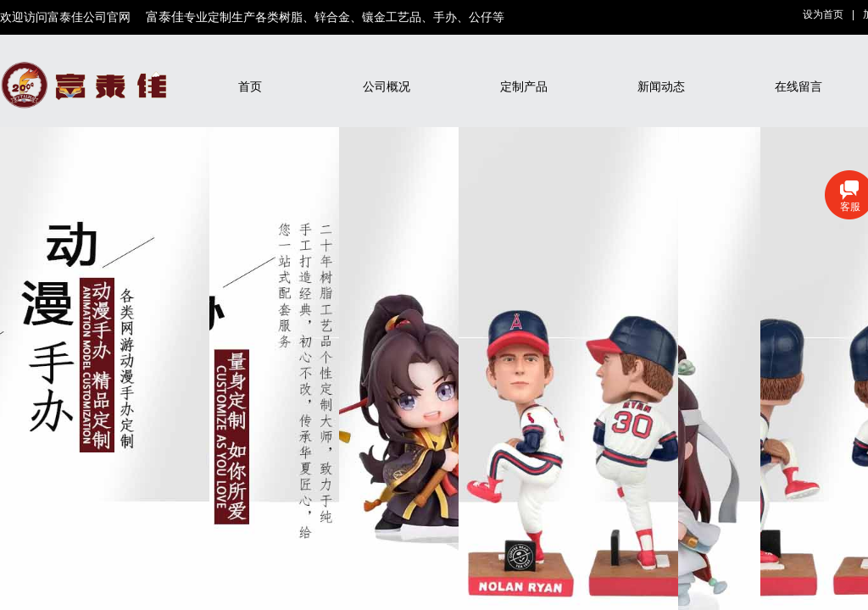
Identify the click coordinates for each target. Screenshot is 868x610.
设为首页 (823, 14)
